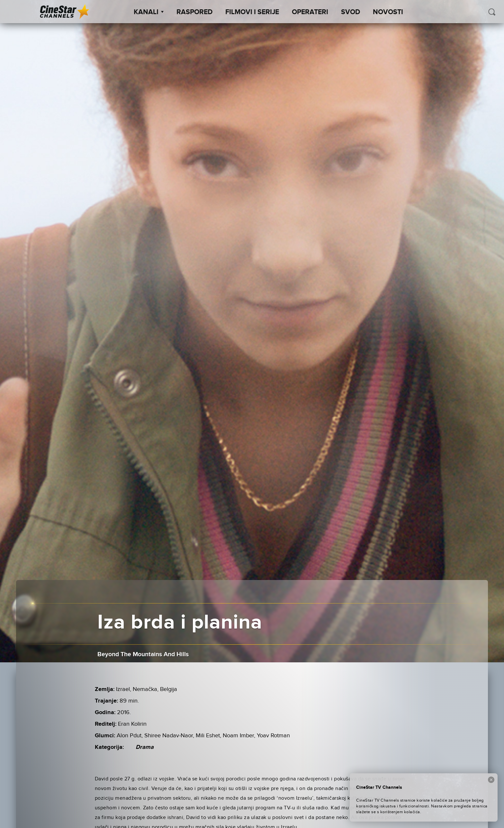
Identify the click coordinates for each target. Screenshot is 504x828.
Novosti (388, 12)
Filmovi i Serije (252, 12)
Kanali (149, 12)
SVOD (351, 12)
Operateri (310, 12)
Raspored (194, 12)
